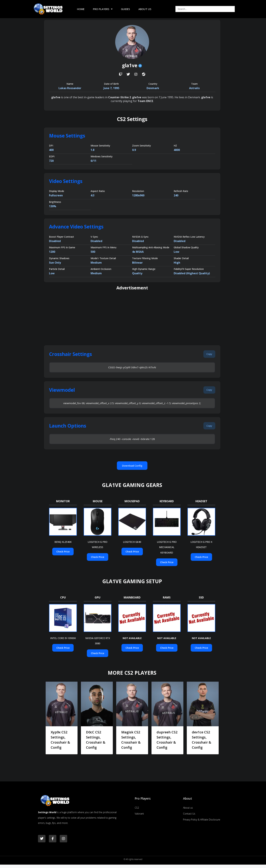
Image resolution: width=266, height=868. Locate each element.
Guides (125, 9)
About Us (145, 9)
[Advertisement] (132, 318)
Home (81, 9)
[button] (208, 355)
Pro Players (103, 9)
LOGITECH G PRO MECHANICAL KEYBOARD (167, 551)
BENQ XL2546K (63, 545)
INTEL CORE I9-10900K (63, 641)
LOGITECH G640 (132, 545)
